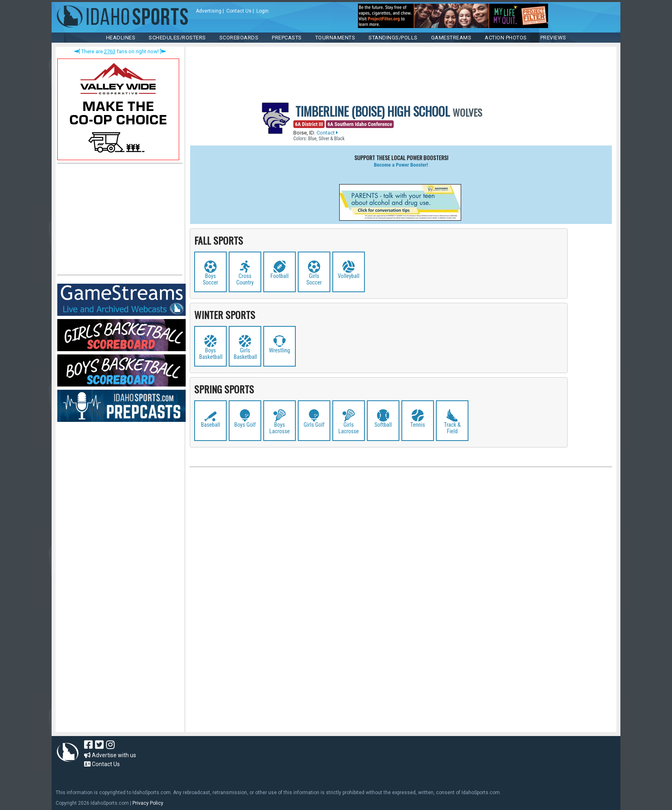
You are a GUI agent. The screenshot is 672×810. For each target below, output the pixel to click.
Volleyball (348, 276)
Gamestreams (451, 38)
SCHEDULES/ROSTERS (177, 38)
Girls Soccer (314, 279)
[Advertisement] (118, 221)
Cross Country (245, 279)
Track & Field (452, 428)
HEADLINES (121, 38)
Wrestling (280, 350)
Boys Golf (245, 425)
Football (280, 276)
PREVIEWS (553, 38)
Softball (383, 425)
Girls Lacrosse (349, 428)
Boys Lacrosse (280, 428)
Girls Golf (314, 425)
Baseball (210, 425)
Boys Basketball (211, 354)
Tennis (418, 425)
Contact (327, 133)
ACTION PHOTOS (506, 38)
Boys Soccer (210, 279)
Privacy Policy (148, 803)
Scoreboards (239, 38)
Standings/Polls (393, 38)
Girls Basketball (245, 354)
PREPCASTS (287, 38)
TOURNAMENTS (335, 38)
